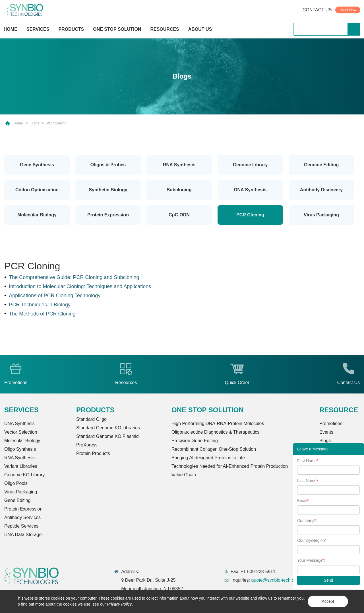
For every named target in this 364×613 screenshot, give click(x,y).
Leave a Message (313, 449)
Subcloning (179, 190)
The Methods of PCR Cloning (42, 314)
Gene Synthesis (37, 165)
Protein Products (93, 453)
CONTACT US (317, 10)
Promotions (331, 424)
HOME (11, 29)
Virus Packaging (321, 215)
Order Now (348, 10)
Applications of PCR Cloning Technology (55, 296)
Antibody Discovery (321, 190)
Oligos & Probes (108, 165)
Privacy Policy (119, 604)
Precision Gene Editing (195, 441)
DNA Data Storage (23, 535)
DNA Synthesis (250, 190)
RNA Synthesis (179, 165)
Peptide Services (21, 526)
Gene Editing (17, 500)
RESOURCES (165, 29)
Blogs (35, 123)
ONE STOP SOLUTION (117, 29)
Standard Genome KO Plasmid (107, 436)
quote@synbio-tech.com (276, 580)
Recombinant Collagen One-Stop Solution (214, 449)
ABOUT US (200, 29)
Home (18, 123)
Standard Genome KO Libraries (108, 428)
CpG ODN (179, 215)
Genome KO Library (24, 475)
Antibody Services (22, 517)
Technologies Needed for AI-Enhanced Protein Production (230, 466)
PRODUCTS (71, 30)
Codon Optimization (37, 190)
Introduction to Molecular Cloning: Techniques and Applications (80, 286)
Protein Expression (108, 215)
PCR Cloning (56, 123)
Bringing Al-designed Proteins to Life (208, 458)
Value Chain (184, 475)
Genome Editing (321, 165)
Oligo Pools (16, 483)
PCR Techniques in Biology (40, 305)
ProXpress (87, 445)
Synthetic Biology (108, 190)
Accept (328, 601)
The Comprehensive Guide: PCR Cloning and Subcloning (74, 277)
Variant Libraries (21, 466)
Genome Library (250, 165)
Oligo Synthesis (20, 449)
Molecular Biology (37, 215)
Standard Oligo (91, 419)
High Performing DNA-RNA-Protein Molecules (218, 424)
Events (326, 432)
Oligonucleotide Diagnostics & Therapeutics (215, 432)
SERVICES (38, 29)
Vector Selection (21, 432)
